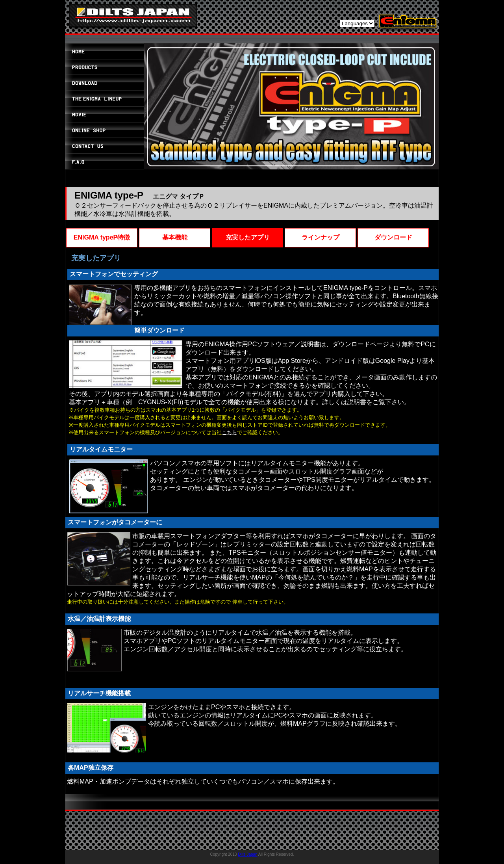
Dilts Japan (247, 854)
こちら (229, 432)
